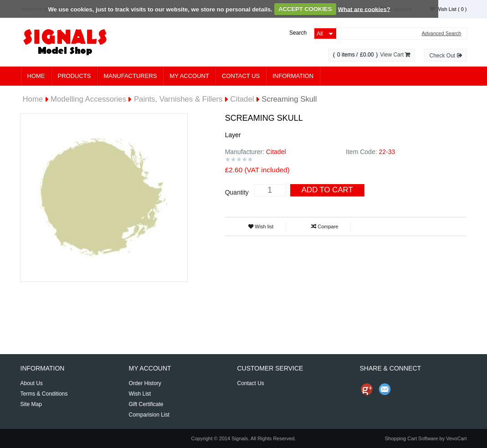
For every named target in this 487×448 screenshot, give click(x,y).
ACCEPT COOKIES (305, 9)
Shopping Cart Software (412, 438)
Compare (325, 227)
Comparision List (149, 415)
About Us (32, 383)
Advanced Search (442, 33)
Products (74, 76)
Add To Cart (327, 190)
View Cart (395, 55)
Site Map (31, 404)
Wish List (448, 9)
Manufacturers (130, 76)
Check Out (445, 56)
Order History (145, 383)
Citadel (242, 99)
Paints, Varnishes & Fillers (178, 99)
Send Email (385, 389)
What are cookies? (364, 9)
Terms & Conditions (44, 394)
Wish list (261, 227)
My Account (189, 76)
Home (36, 76)
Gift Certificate (146, 404)
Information (293, 76)
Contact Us (241, 76)
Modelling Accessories (88, 99)
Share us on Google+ (367, 389)
